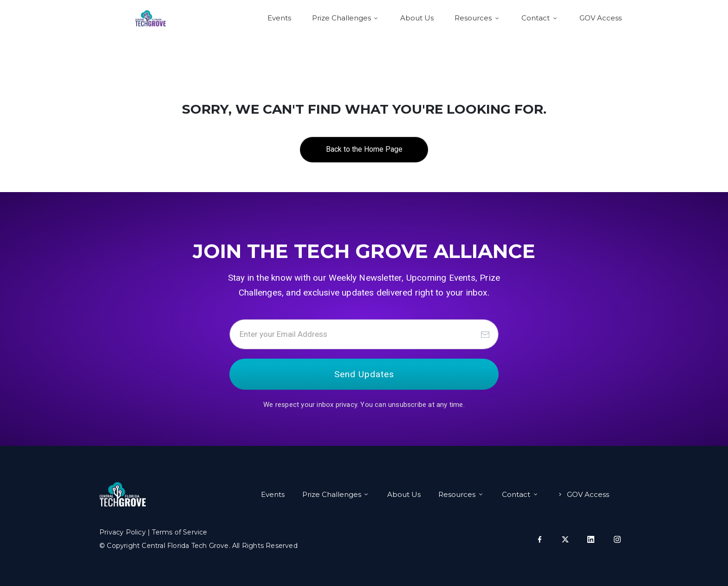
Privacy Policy (123, 532)
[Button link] (364, 150)
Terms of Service (179, 532)
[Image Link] (123, 494)
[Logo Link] (150, 18)
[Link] (279, 18)
